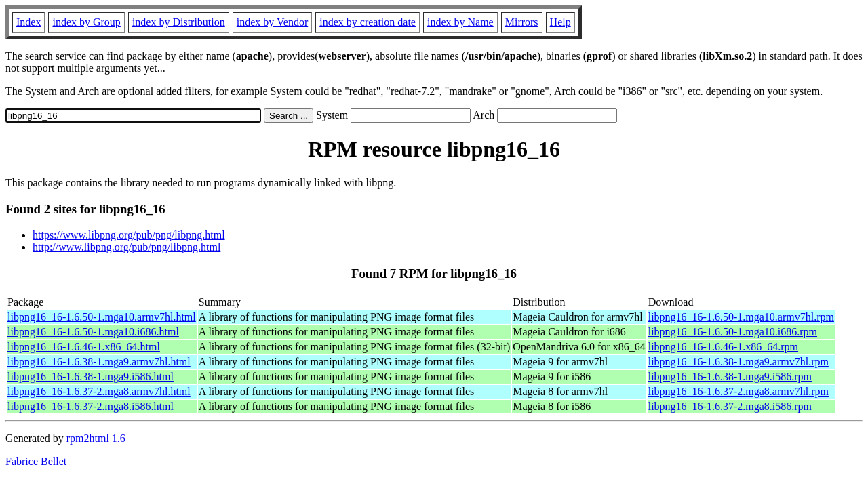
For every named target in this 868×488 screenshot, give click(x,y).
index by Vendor (272, 22)
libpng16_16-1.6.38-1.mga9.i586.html (91, 377)
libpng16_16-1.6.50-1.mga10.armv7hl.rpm (741, 317)
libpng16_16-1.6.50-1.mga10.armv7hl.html (102, 317)
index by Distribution (179, 22)
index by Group (86, 22)
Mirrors (522, 22)
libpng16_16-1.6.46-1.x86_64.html (84, 347)
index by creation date (368, 22)
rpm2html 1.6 (96, 438)
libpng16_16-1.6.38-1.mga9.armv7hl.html (99, 362)
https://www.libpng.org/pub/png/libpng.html (129, 235)
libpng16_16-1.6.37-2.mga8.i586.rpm (730, 406)
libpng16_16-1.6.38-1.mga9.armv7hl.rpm (738, 362)
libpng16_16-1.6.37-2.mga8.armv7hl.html (99, 391)
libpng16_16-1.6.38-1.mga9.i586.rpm (730, 377)
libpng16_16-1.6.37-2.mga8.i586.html (91, 406)
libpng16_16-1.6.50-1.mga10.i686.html (93, 332)
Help (560, 22)
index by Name (460, 22)
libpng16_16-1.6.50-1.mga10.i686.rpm (733, 332)
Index (28, 22)
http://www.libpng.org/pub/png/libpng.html (126, 247)
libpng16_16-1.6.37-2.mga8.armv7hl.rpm (738, 391)
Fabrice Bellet (36, 461)
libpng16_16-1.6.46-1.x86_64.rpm (723, 347)
